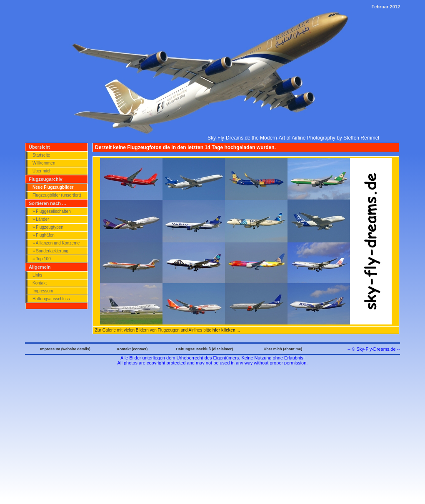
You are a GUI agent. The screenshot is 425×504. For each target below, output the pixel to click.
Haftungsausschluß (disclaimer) (204, 349)
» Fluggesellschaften (52, 211)
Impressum (43, 291)
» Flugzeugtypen (48, 227)
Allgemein (40, 267)
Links (37, 275)
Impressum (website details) (65, 349)
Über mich (42, 171)
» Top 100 (42, 259)
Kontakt (40, 283)
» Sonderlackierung (50, 251)
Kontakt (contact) (132, 349)
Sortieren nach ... (47, 203)
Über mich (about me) (283, 349)
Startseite (41, 155)
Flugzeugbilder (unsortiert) (57, 195)
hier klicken (224, 330)
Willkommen (44, 163)
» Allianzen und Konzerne (56, 243)
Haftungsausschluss (51, 299)
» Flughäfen (44, 235)
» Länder (41, 219)
